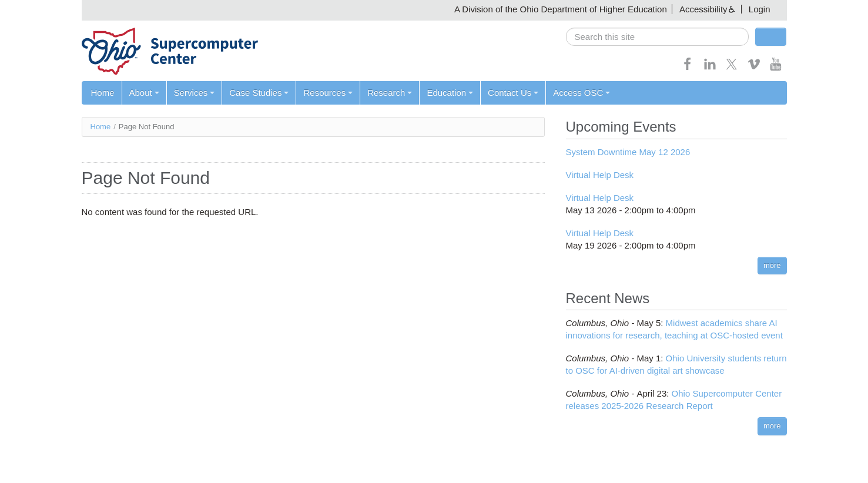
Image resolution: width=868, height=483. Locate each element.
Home (103, 93)
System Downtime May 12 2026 (628, 152)
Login (760, 9)
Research (390, 93)
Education (450, 93)
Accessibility (703, 9)
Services (195, 93)
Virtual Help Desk (600, 175)
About (144, 93)
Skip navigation (33, 9)
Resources (328, 93)
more (772, 265)
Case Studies (259, 93)
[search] (657, 37)
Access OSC (582, 93)
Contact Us (513, 93)
